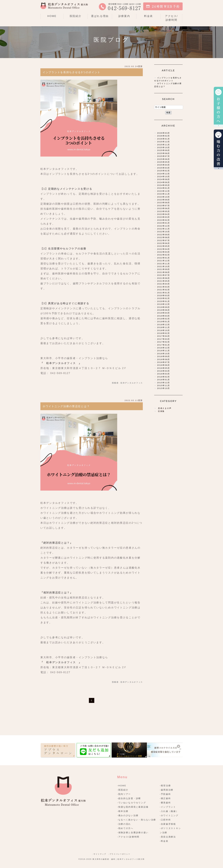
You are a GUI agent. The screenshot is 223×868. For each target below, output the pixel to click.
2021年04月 (164, 284)
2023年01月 (164, 223)
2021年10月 (164, 266)
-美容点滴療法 (168, 837)
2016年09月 (164, 356)
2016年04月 (164, 371)
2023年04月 (164, 214)
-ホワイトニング (169, 815)
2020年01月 (164, 301)
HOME (52, 16)
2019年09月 (164, 307)
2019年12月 (164, 304)
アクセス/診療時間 (171, 18)
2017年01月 (164, 345)
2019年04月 (164, 313)
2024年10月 (164, 177)
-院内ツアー (124, 794)
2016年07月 (164, 362)
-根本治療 (123, 811)
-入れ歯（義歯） (169, 811)
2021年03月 (164, 287)
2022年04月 (164, 249)
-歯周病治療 (167, 790)
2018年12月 (164, 325)
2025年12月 (164, 142)
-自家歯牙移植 (168, 824)
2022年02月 (164, 255)
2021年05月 (164, 281)
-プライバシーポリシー (119, 854)
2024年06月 (164, 182)
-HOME (122, 786)
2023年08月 (164, 203)
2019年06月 (164, 310)
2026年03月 (164, 133)
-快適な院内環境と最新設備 (133, 807)
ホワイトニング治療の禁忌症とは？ (66, 406)
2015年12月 (164, 383)
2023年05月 (164, 211)
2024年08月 (164, 179)
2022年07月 (164, 240)
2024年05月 (164, 185)
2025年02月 (164, 171)
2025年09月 (164, 150)
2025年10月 (164, 148)
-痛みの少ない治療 (128, 815)
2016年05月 (164, 368)
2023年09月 (164, 200)
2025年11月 (164, 145)
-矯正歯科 (165, 798)
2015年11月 (164, 385)
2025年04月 (164, 165)
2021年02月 (164, 290)
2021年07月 (164, 275)
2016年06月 (164, 365)
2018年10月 (164, 330)
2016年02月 (164, 377)
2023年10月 (164, 197)
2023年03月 (164, 217)
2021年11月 (164, 264)
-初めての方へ (125, 828)
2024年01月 (164, 188)
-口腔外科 (165, 820)
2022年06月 (164, 243)
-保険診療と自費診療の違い (133, 832)
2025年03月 (164, 168)
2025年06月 (164, 159)
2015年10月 (164, 388)
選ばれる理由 (100, 16)
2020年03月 (164, 296)
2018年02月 (164, 333)
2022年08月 (164, 237)
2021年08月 (164, 272)
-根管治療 (165, 786)
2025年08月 (164, 153)
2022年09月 (164, 235)
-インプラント (168, 807)
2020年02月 (164, 298)
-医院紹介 (123, 790)
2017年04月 (164, 336)
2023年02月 (164, 220)
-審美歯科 (165, 803)
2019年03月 (164, 316)
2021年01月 (164, 293)
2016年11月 (164, 351)
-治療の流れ (124, 824)
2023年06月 (164, 208)
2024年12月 (164, 174)
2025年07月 (164, 156)
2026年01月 (164, 139)
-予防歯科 (165, 794)
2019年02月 (164, 319)
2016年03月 (164, 374)
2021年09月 (164, 269)
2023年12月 (164, 191)
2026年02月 (164, 136)
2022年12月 (164, 226)
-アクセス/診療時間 (128, 837)
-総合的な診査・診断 (129, 798)
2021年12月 (164, 261)
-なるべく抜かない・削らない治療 (137, 820)
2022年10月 (164, 232)
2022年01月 (164, 258)
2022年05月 (164, 246)
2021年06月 (164, 278)
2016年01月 (164, 380)
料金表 (148, 16)
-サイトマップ (99, 854)
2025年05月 (164, 162)
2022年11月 (164, 229)
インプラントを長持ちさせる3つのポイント (72, 72)
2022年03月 (164, 252)
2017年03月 (164, 339)
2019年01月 (164, 322)
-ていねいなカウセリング (132, 803)
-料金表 (164, 841)
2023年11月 (164, 194)
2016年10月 (164, 354)
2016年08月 (164, 359)
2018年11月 (164, 327)
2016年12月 (164, 348)
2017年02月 (164, 342)
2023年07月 (164, 206)
